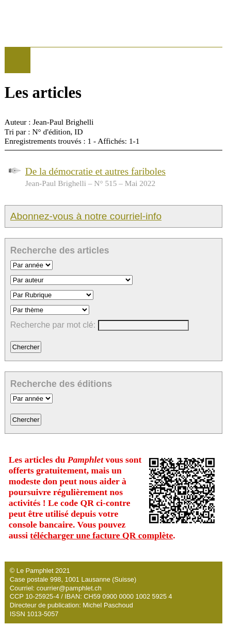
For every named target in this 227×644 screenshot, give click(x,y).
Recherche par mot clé (52, 325)
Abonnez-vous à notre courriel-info (86, 216)
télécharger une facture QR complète (101, 535)
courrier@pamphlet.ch (69, 588)
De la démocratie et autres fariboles (95, 171)
